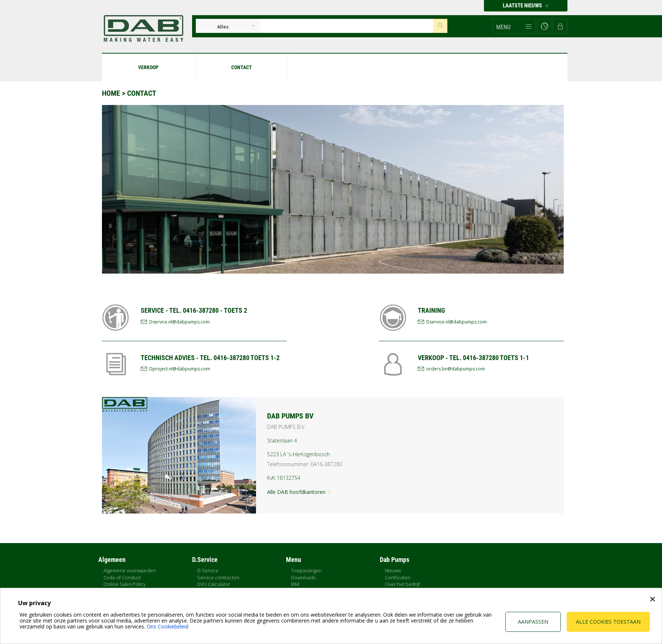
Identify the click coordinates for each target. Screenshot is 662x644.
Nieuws (393, 570)
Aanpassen (533, 622)
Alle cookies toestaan (608, 622)
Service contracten (218, 577)
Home (111, 93)
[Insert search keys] (347, 26)
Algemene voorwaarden (130, 570)
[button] (514, 26)
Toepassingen (306, 570)
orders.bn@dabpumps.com (456, 369)
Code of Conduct (122, 577)
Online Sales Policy (124, 584)
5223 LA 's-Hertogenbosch (298, 454)
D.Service (208, 570)
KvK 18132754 (284, 478)
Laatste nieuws (526, 6)
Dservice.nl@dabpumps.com (180, 322)
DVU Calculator (214, 584)
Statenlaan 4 (282, 440)
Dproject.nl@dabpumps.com (180, 369)
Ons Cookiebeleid (168, 626)
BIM (295, 584)
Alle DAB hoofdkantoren (300, 492)
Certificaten (398, 577)
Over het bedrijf (402, 584)
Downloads (303, 577)
